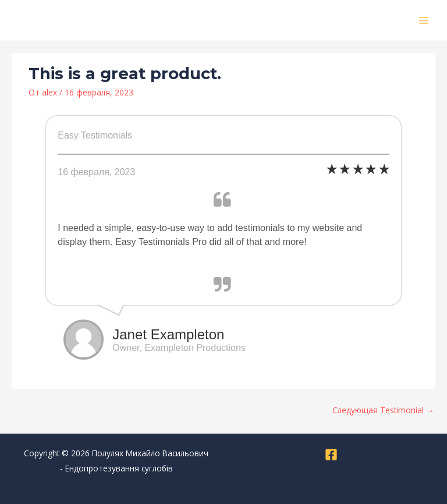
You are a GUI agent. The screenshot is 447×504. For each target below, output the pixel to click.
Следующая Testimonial (383, 410)
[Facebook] (331, 455)
